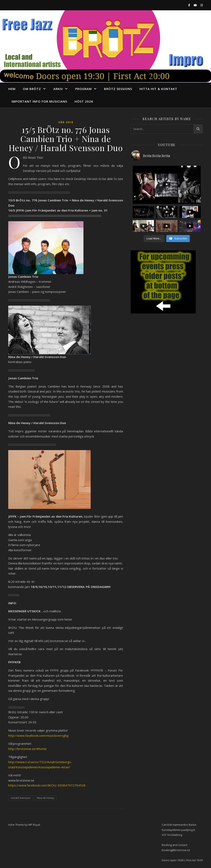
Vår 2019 (66, 122)
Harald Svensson (21, 798)
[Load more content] (154, 239)
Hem (12, 89)
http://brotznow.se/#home (27, 749)
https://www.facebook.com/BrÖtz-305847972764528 (47, 785)
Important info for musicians (39, 101)
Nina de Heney (45, 798)
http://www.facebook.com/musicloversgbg (38, 736)
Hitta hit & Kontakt (158, 89)
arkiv (58, 89)
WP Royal (34, 825)
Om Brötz (32, 89)
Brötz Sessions (118, 89)
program (83, 89)
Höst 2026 (84, 101)
